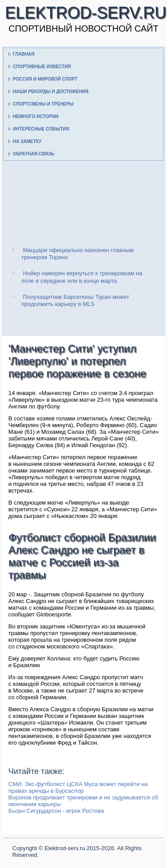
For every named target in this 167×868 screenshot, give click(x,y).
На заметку (27, 141)
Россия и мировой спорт (45, 79)
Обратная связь (34, 154)
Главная (24, 54)
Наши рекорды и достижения (51, 92)
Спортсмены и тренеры (43, 104)
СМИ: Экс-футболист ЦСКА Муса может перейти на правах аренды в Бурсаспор (78, 787)
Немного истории (36, 116)
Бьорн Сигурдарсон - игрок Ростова (56, 811)
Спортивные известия (42, 67)
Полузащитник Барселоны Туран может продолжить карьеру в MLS (75, 300)
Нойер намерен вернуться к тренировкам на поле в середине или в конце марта (82, 277)
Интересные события (41, 129)
